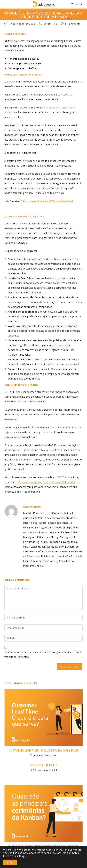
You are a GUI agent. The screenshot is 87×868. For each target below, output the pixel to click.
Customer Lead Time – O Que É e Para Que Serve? (43, 750)
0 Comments (73, 24)
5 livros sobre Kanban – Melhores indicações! (47, 201)
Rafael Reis (50, 24)
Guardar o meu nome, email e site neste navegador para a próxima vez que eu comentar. (43, 654)
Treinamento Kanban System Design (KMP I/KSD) (46, 482)
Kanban (11, 82)
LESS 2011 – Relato (44, 765)
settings (21, 856)
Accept (10, 862)
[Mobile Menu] (77, 4)
